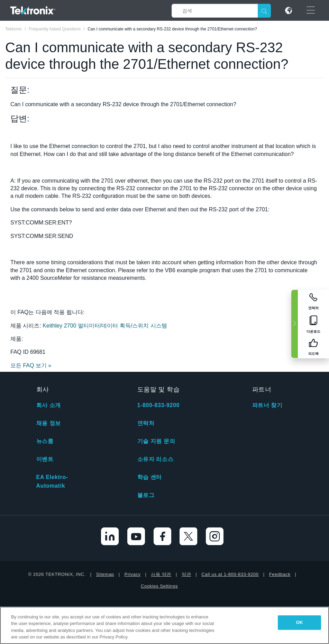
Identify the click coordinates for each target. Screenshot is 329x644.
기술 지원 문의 (156, 441)
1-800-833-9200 (158, 405)
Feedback (280, 574)
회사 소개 (49, 405)
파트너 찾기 (267, 405)
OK (300, 622)
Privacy (133, 574)
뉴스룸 (45, 441)
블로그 (146, 495)
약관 (186, 574)
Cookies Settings (159, 586)
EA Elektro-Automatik (52, 481)
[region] (164, 625)
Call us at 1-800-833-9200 (230, 574)
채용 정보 (49, 423)
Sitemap (105, 574)
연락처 (146, 423)
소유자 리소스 (156, 459)
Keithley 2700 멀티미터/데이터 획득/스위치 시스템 (105, 326)
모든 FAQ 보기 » (31, 365)
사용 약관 (161, 574)
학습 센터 (150, 477)
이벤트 (45, 459)
